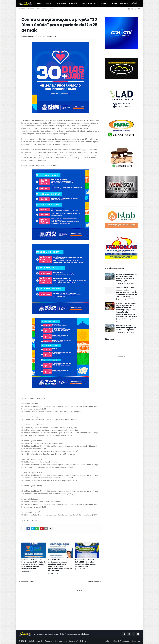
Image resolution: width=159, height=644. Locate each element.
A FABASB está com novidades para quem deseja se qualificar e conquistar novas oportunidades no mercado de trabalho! (60, 565)
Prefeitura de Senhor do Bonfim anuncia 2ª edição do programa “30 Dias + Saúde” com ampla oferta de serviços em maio (34, 564)
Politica (124, 3)
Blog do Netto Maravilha (34, 641)
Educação (74, 3)
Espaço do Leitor (89, 3)
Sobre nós (52, 9)
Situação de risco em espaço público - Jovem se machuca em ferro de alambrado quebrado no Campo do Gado (126, 292)
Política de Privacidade (37, 9)
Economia (62, 3)
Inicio (40, 3)
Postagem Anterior (27, 581)
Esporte (103, 3)
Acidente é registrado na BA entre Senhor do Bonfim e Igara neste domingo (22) (126, 278)
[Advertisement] (121, 393)
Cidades (49, 3)
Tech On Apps (83, 641)
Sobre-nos (136, 641)
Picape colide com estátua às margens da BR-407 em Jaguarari (126, 328)
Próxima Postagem (94, 581)
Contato (22, 9)
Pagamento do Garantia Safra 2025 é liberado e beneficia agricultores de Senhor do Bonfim (86, 563)
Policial (114, 3)
